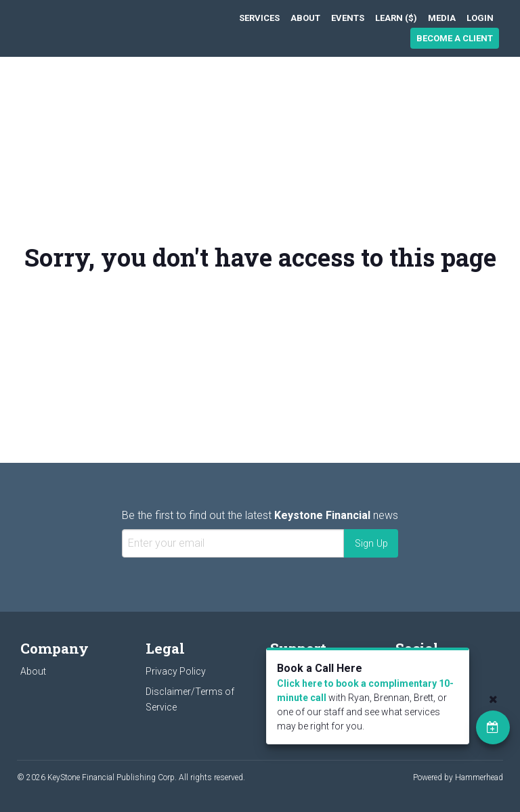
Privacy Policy (176, 671)
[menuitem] (259, 18)
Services (259, 18)
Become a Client (455, 38)
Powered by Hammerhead (458, 777)
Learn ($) (396, 18)
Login (480, 18)
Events (348, 18)
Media (442, 18)
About (305, 18)
